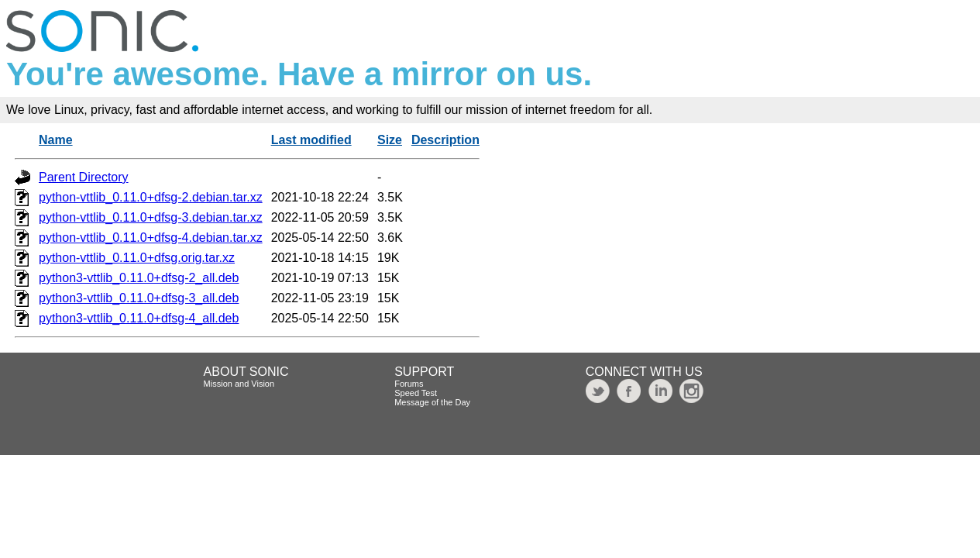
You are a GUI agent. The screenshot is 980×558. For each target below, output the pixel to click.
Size (390, 140)
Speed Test (416, 393)
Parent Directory (84, 177)
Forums (409, 384)
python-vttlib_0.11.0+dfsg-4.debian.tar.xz (151, 238)
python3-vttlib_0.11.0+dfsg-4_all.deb (139, 318)
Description (445, 140)
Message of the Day (432, 402)
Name (56, 140)
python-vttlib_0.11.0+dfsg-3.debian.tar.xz (151, 217)
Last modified (311, 140)
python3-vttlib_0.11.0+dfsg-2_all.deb (139, 278)
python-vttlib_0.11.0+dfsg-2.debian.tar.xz (151, 197)
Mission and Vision (239, 384)
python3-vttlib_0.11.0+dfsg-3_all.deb (139, 298)
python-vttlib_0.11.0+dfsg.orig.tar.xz (137, 258)
